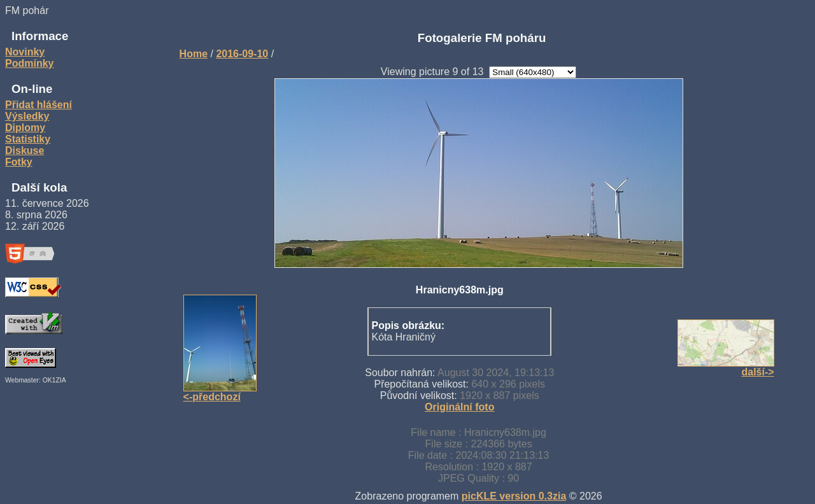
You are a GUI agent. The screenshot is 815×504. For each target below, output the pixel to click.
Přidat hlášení (39, 105)
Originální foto (459, 407)
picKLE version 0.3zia (514, 496)
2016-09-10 (242, 54)
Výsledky (27, 116)
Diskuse (25, 150)
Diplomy (25, 128)
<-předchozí (212, 397)
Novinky (25, 52)
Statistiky (28, 139)
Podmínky (29, 63)
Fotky (19, 162)
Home (194, 54)
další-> (757, 372)
